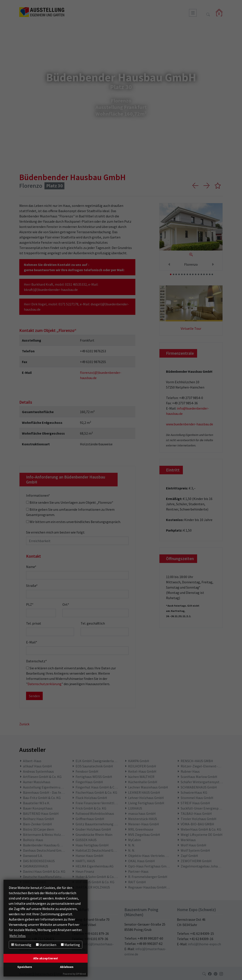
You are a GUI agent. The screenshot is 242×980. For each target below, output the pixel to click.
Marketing (70, 945)
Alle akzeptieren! (46, 958)
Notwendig (21, 945)
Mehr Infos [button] (18, 936)
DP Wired (81, 974)
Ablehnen (67, 967)
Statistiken (46, 945)
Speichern (25, 967)
